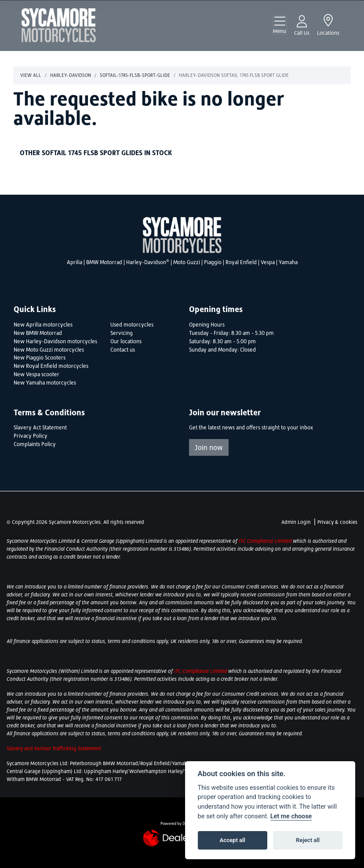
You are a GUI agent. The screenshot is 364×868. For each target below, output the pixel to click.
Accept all (233, 840)
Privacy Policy (31, 436)
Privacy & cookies (337, 522)
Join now (209, 447)
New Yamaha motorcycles (45, 383)
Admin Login (296, 522)
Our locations (126, 341)
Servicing (122, 333)
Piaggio (213, 262)
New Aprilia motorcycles (43, 325)
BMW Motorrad (104, 262)
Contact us (123, 350)
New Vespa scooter (36, 374)
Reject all (308, 840)
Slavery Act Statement (40, 428)
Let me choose (291, 816)
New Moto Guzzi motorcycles (49, 350)
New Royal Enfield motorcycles (51, 366)
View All (31, 75)
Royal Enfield (241, 262)
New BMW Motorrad (38, 333)
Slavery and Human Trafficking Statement (54, 748)
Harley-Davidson (148, 262)
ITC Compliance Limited (266, 541)
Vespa (268, 262)
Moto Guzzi (187, 262)
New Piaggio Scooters (40, 358)
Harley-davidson (71, 75)
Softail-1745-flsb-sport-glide (135, 75)
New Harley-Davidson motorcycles (55, 341)
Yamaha (288, 262)
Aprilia (75, 262)
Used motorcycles (132, 325)
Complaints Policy (35, 444)
